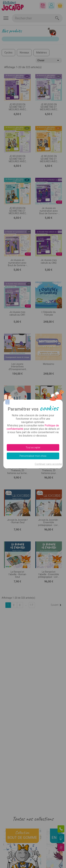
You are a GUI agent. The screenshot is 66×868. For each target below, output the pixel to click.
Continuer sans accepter (48, 464)
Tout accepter (33, 447)
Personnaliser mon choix (33, 456)
